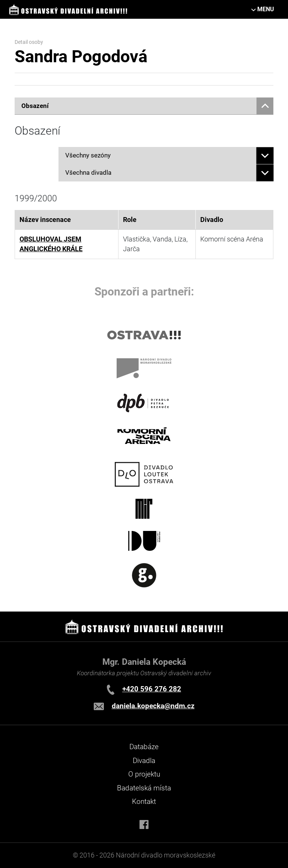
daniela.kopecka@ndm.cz (153, 706)
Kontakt (144, 801)
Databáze (144, 747)
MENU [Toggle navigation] (266, 9)
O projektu (144, 774)
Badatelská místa (144, 788)
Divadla (144, 761)
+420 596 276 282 (152, 689)
